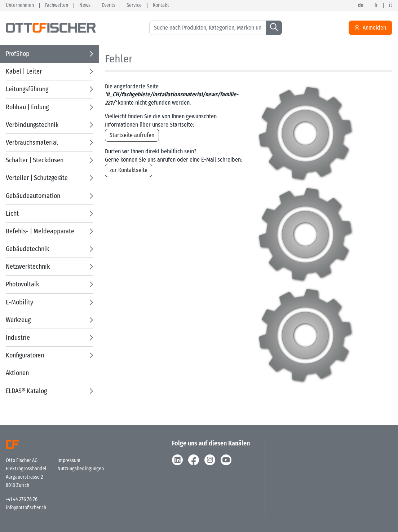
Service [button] (134, 5)
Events (109, 5)
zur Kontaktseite (129, 170)
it (391, 5)
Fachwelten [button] (57, 5)
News (85, 5)
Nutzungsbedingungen (81, 469)
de (361, 5)
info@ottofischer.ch (26, 508)
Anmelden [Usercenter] (370, 28)
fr (376, 5)
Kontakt (161, 5)
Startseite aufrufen (132, 135)
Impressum (69, 460)
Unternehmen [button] (20, 5)
